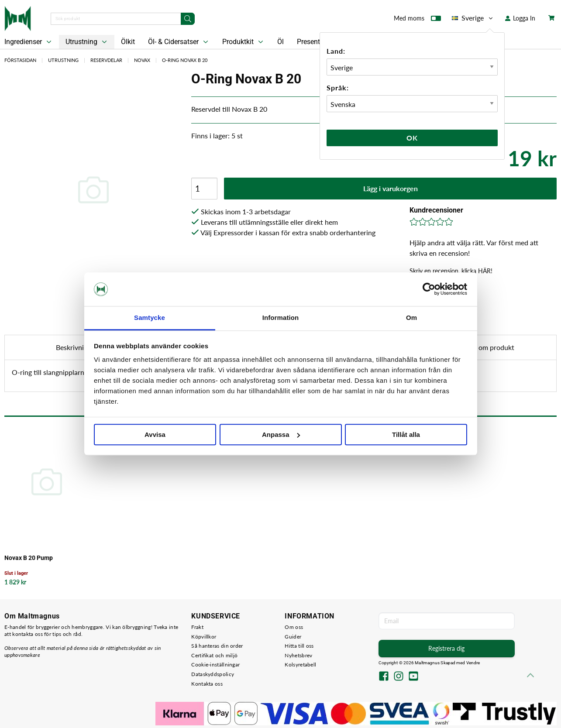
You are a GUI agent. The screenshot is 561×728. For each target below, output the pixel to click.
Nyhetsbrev (298, 655)
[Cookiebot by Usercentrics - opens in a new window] (429, 289)
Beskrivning (74, 347)
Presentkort (314, 42)
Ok (412, 138)
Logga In (520, 18)
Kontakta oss (207, 684)
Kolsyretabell (300, 664)
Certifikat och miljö (214, 655)
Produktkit (244, 42)
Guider (293, 637)
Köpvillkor (204, 637)
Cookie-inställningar (215, 664)
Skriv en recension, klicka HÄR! (451, 271)
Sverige (473, 18)
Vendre (473, 663)
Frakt (197, 627)
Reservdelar (106, 60)
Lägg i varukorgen (391, 188)
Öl (280, 42)
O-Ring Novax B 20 (185, 60)
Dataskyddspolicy (213, 674)
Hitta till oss (299, 646)
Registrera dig (446, 648)
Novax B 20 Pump (29, 558)
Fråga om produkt (487, 347)
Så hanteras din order (217, 646)
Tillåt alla (406, 434)
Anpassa (281, 434)
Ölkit (128, 42)
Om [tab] (411, 318)
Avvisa (155, 434)
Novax (142, 60)
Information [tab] (281, 318)
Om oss (294, 627)
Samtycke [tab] (150, 318)
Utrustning (87, 42)
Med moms (417, 20)
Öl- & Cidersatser (179, 42)
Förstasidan (20, 60)
